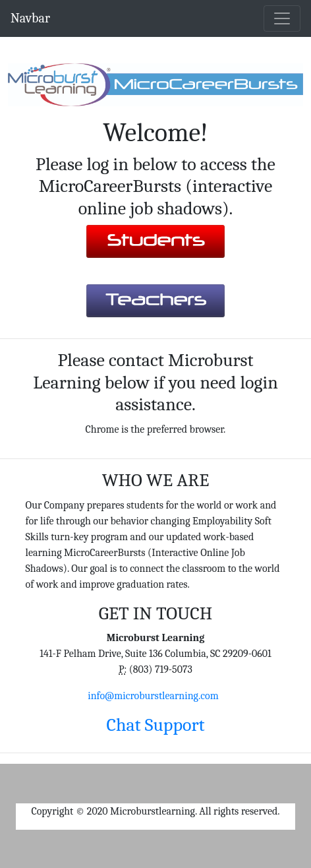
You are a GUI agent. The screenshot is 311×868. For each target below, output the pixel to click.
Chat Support (155, 725)
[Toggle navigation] (282, 18)
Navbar (30, 18)
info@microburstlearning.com (153, 696)
